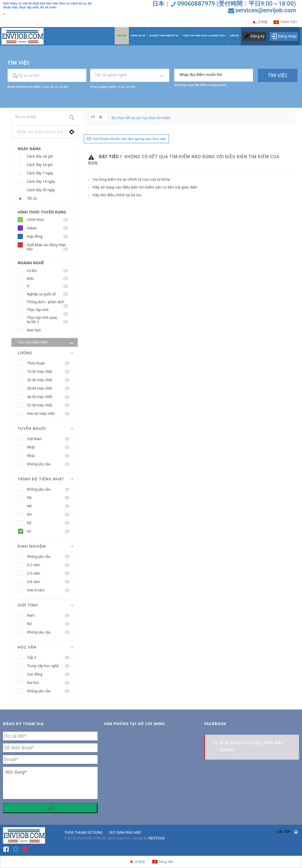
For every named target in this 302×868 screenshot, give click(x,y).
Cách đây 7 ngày (40, 173)
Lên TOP (288, 832)
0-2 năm (50, 565)
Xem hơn (34, 330)
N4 (50, 506)
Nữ (50, 624)
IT (49, 287)
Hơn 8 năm (50, 590)
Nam (50, 616)
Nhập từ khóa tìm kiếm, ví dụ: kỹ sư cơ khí (38, 87)
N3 (50, 515)
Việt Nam (50, 439)
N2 (50, 523)
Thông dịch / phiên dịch (49, 302)
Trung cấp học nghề (50, 666)
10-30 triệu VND (50, 372)
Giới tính (28, 605)
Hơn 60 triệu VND (50, 414)
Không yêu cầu (50, 464)
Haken (49, 228)
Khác (50, 456)
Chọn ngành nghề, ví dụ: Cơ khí (112, 87)
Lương (25, 353)
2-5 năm (50, 574)
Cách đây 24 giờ (39, 165)
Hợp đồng (49, 237)
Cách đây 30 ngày (41, 190)
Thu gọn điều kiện (46, 343)
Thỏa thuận (50, 363)
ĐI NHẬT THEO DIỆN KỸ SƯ (164, 36)
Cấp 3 (50, 658)
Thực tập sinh (49, 310)
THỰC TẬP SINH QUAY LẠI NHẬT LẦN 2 (204, 36)
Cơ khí (49, 271)
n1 (97, 117)
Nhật (50, 448)
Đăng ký (258, 36)
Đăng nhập (284, 36)
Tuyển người (32, 429)
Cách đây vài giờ (40, 156)
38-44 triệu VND (50, 389)
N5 (50, 498)
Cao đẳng (50, 674)
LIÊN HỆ (234, 36)
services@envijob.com (266, 10)
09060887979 (196, 4)
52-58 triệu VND (50, 405)
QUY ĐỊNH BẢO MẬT (125, 833)
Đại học (50, 683)
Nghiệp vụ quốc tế (49, 294)
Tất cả (32, 198)
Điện (49, 279)
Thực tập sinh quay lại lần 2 (49, 320)
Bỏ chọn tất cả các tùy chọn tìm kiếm (141, 118)
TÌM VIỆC (122, 36)
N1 (50, 532)
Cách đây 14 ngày (41, 182)
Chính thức (49, 220)
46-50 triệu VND (50, 397)
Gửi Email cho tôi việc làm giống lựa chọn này (129, 139)
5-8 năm (50, 582)
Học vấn (27, 647)
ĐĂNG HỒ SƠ (138, 36)
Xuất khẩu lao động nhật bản (49, 247)
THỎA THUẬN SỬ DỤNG (83, 833)
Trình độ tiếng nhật (41, 479)
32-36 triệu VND (50, 380)
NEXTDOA (157, 838)
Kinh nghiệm (32, 546)
